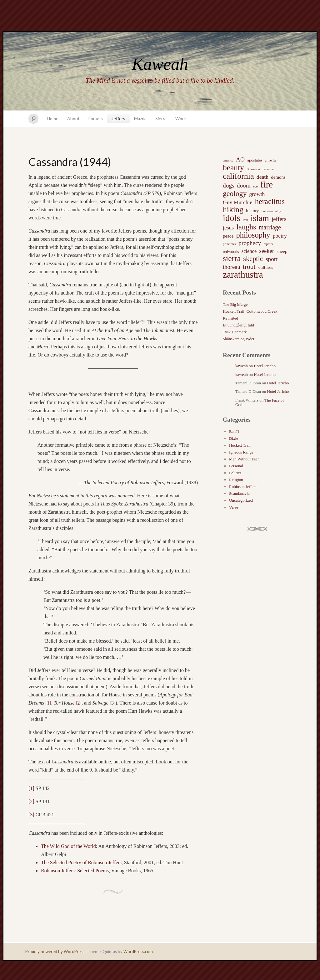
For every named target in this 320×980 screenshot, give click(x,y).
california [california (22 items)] (238, 176)
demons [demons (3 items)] (278, 177)
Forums (96, 118)
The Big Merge (235, 304)
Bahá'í (234, 431)
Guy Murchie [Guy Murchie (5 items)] (237, 202)
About (73, 118)
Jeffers (118, 118)
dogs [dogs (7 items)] (229, 185)
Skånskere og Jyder (239, 339)
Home (53, 118)
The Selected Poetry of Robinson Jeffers (81, 862)
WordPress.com (138, 952)
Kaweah (160, 64)
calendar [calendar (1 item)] (268, 169)
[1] (48, 703)
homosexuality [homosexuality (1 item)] (271, 211)
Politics (235, 473)
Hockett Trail (240, 445)
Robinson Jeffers (243, 487)
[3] (113, 703)
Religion (236, 480)
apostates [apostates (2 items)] (255, 160)
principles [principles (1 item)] (229, 244)
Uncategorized (241, 500)
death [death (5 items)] (262, 177)
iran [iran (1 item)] (245, 220)
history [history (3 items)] (252, 211)
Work (181, 118)
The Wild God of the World (68, 846)
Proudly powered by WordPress (55, 952)
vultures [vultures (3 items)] (266, 267)
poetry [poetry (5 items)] (280, 236)
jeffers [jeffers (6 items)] (279, 219)
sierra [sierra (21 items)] (232, 259)
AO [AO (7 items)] (240, 159)
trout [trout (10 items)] (249, 267)
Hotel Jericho (265, 366)
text (41, 762)
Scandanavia (239, 493)
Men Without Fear (244, 459)
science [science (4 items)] (249, 251)
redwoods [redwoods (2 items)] (231, 251)
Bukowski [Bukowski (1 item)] (253, 169)
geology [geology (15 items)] (235, 193)
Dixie (234, 438)
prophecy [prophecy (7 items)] (250, 243)
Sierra (161, 118)
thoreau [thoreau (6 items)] (232, 267)
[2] (79, 703)
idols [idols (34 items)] (232, 218)
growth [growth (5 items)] (257, 194)
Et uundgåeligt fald (238, 325)
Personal (236, 466)
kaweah (242, 366)
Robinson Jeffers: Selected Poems (75, 871)
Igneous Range (241, 452)
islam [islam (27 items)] (260, 218)
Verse (234, 507)
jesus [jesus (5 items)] (228, 228)
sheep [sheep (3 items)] (282, 251)
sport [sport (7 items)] (272, 259)
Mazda (140, 118)
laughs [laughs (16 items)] (246, 227)
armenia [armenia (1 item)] (270, 160)
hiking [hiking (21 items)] (233, 210)
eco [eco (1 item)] (255, 186)
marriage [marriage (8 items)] (270, 227)
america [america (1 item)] (228, 160)
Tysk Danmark (235, 332)
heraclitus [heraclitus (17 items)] (270, 202)
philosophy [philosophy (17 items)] (253, 235)
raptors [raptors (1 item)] (268, 244)
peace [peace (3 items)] (228, 236)
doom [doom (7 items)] (244, 185)
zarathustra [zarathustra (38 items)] (243, 275)
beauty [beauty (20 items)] (233, 167)
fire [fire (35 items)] (267, 184)
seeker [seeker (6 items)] (267, 251)
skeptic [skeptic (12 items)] (253, 259)
